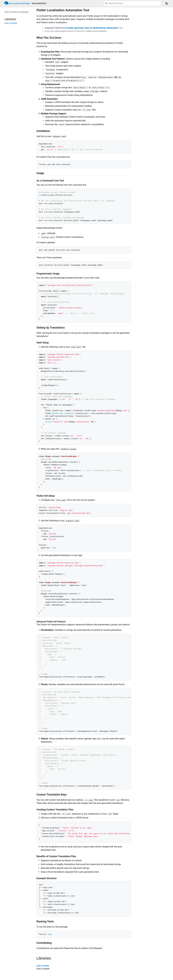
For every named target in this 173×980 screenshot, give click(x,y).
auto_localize (43, 966)
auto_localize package (19, 3)
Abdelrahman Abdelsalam (105, 28)
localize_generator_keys (78, 28)
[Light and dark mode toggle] (167, 3)
